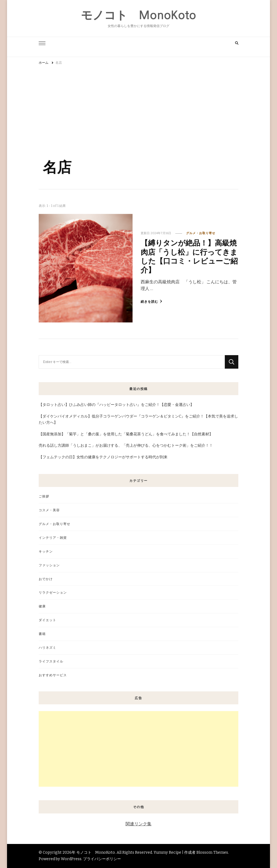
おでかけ (46, 579)
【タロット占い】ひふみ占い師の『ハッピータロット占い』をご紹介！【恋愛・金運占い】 (116, 405)
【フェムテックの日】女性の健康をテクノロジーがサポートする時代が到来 (103, 457)
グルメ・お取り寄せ (201, 233)
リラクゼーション (53, 592)
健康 (42, 606)
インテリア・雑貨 (53, 538)
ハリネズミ (47, 647)
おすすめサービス (53, 675)
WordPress (71, 859)
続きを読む (151, 301)
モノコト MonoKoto (138, 15)
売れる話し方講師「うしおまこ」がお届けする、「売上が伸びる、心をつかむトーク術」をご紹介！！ (126, 445)
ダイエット (47, 620)
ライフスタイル (51, 661)
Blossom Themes (212, 852)
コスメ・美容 (49, 510)
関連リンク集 (138, 824)
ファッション (49, 565)
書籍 (42, 634)
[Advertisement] (138, 109)
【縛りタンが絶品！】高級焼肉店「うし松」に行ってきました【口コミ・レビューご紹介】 (189, 256)
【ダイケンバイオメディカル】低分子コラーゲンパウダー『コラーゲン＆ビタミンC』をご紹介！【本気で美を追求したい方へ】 (138, 419)
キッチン (46, 551)
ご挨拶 (44, 496)
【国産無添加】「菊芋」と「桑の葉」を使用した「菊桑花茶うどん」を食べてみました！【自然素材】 (126, 434)
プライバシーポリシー (102, 859)
